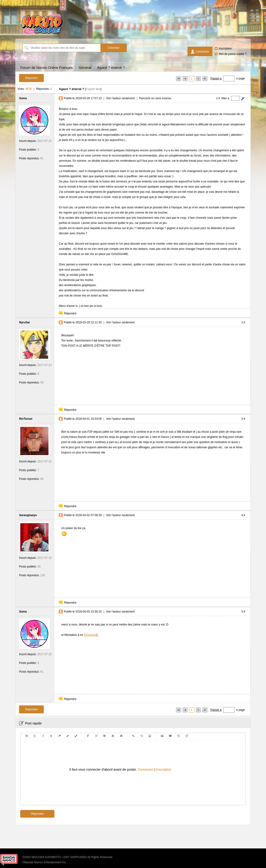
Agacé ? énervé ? (111, 68)
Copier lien (93, 89)
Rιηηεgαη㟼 (91, 635)
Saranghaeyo (28, 515)
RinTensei (26, 419)
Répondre (70, 313)
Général (85, 68)
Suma (23, 98)
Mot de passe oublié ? (233, 54)
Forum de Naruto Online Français (46, 68)
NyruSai (24, 322)
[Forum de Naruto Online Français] (42, 34)
